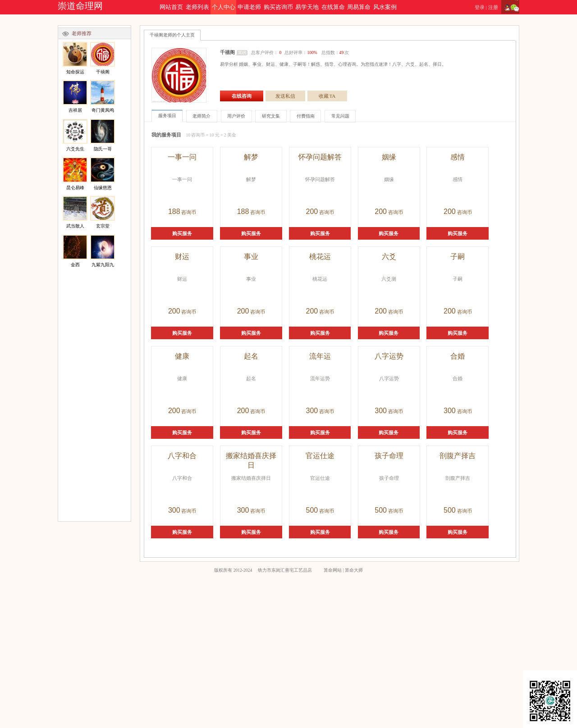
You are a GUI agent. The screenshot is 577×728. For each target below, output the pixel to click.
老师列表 (197, 7)
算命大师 (354, 570)
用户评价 (236, 116)
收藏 (327, 96)
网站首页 (171, 7)
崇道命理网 (80, 6)
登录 (480, 7)
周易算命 (359, 7)
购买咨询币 (278, 7)
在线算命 (333, 7)
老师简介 (201, 116)
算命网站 (333, 570)
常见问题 (340, 116)
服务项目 (167, 116)
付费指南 (306, 116)
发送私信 (285, 96)
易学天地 (307, 7)
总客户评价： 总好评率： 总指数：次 (300, 52)
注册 (493, 7)
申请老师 (249, 7)
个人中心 (224, 7)
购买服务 (182, 233)
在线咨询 (242, 96)
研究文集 (271, 116)
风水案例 (385, 7)
